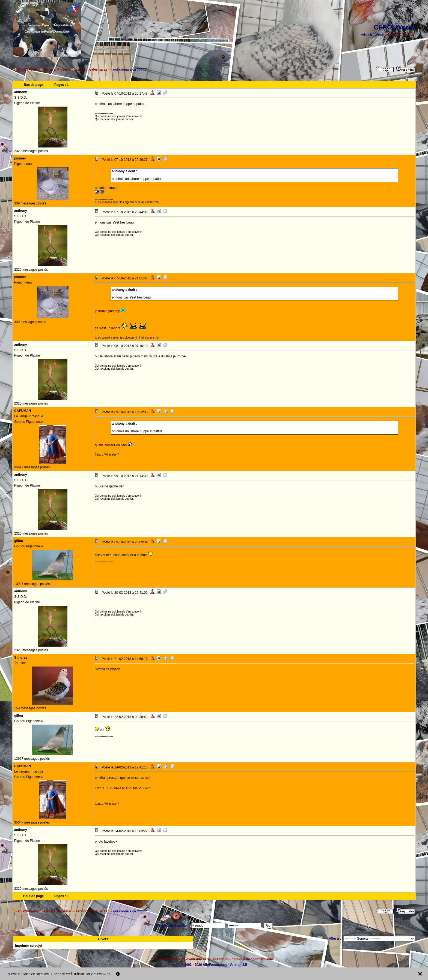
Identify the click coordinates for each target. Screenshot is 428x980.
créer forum (164, 959)
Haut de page (33, 896)
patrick (409, 35)
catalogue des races (92, 70)
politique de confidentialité (252, 959)
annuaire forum (217, 959)
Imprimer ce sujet (29, 946)
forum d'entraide (189, 959)
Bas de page (33, 85)
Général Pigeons (57, 70)
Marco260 (394, 35)
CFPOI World (28, 70)
